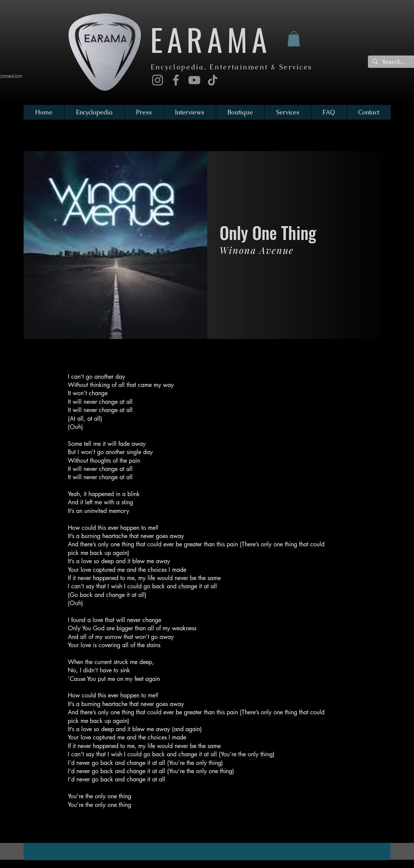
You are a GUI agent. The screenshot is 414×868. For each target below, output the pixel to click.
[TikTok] (213, 80)
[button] (294, 39)
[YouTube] (194, 80)
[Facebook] (176, 80)
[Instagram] (158, 80)
